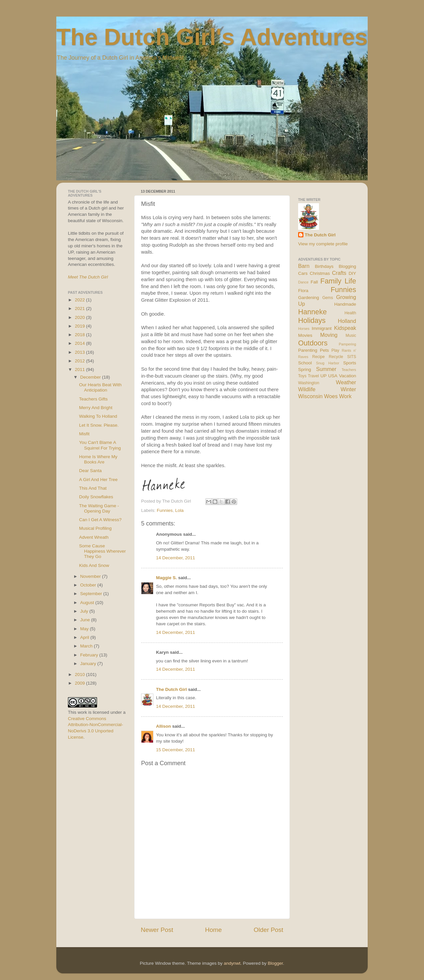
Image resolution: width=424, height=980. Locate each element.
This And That (93, 488)
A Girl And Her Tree (98, 480)
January (89, 664)
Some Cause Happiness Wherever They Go (103, 551)
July (85, 611)
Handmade (345, 304)
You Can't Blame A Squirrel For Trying (100, 445)
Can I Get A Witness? (100, 520)
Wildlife (307, 389)
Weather (346, 382)
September (92, 594)
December (91, 377)
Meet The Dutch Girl (88, 277)
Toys (302, 376)
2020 (80, 317)
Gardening (309, 298)
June (86, 620)
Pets (324, 350)
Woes (331, 396)
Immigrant (322, 328)
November (91, 576)
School (305, 363)
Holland (347, 321)
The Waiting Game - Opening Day (99, 508)
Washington (309, 383)
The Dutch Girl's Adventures (212, 37)
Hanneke (312, 312)
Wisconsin (310, 396)
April (85, 637)
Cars (303, 273)
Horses (304, 329)
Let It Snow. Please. (99, 425)
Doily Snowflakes (96, 497)
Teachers (349, 370)
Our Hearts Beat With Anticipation (100, 387)
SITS (352, 357)
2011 (80, 369)
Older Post (268, 930)
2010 (80, 674)
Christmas (320, 273)
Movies (305, 335)
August (88, 603)
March (87, 646)
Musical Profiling (95, 528)
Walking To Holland (98, 416)
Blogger (275, 963)
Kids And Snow (94, 565)
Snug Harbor (328, 363)
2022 (80, 300)
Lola (180, 510)
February (90, 655)
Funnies (165, 510)
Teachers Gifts (93, 399)
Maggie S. (166, 578)
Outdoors (313, 343)
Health (350, 313)
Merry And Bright (96, 408)
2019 (80, 326)
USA (333, 376)
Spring (305, 369)
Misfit (84, 434)
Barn (304, 266)
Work (345, 396)
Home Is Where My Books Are (98, 459)
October (89, 585)
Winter (348, 389)
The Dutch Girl (171, 689)
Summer (326, 369)
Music (351, 336)
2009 (80, 683)
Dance (303, 282)
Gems (328, 298)
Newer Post (157, 930)
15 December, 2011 (176, 750)
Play (336, 350)
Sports (350, 363)
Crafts (339, 273)
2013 (80, 352)
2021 (80, 308)
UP (323, 376)
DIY (352, 273)
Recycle (336, 357)
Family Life (338, 281)
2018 (80, 335)
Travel (313, 376)
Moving (329, 335)
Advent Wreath (94, 537)
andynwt (232, 963)
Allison (163, 726)
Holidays (312, 320)
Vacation (347, 376)
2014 (80, 343)
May (85, 629)
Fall (314, 282)
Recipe (319, 357)
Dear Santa (90, 471)
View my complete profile (323, 244)
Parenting (308, 350)
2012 (80, 361)
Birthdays (324, 266)
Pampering (347, 344)
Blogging (347, 266)
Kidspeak (345, 328)
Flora (303, 291)
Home (213, 930)
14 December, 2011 (176, 558)
